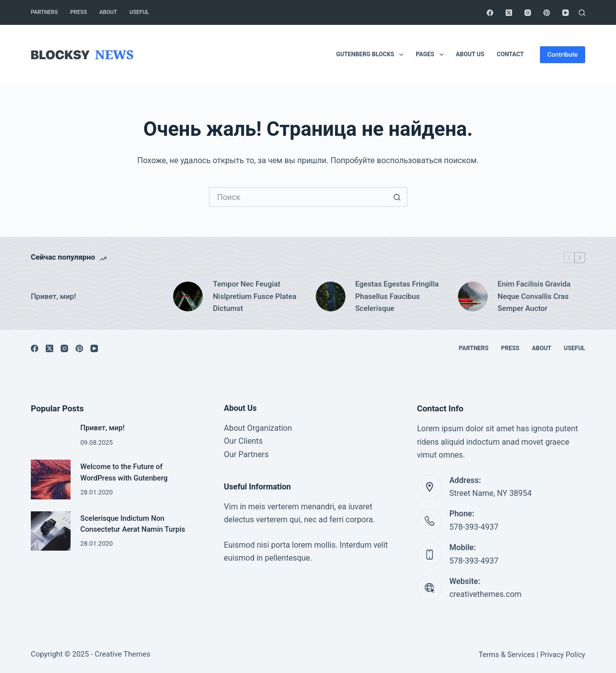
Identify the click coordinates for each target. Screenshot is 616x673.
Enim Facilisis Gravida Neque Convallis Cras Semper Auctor (534, 296)
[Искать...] (298, 197)
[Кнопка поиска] (398, 197)
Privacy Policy (563, 655)
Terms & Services (506, 655)
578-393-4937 (474, 527)
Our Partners (246, 454)
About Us (470, 54)
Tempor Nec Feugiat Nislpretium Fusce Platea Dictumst (255, 296)
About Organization (258, 428)
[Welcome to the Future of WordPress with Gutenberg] (51, 480)
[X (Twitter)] (509, 13)
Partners (44, 12)
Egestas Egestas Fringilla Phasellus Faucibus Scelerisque (397, 296)
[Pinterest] (547, 13)
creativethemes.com (485, 594)
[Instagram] (528, 13)
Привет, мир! (53, 296)
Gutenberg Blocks (372, 55)
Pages (431, 55)
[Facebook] (490, 13)
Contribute (563, 54)
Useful (139, 12)
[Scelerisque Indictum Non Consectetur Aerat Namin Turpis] (51, 531)
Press (78, 12)
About (108, 12)
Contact (510, 54)
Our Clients (243, 441)
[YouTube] (566, 13)
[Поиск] (582, 13)
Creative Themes (123, 654)
